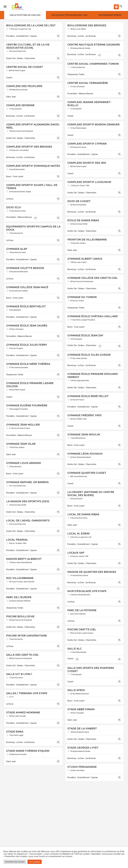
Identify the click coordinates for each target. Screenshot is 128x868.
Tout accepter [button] (35, 862)
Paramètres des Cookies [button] (15, 862)
